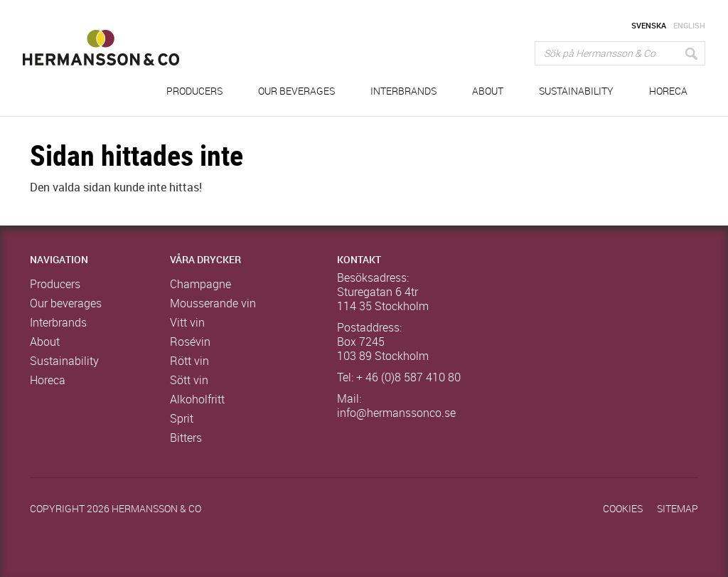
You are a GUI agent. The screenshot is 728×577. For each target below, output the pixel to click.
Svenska (649, 26)
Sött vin (189, 380)
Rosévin (190, 342)
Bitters (186, 438)
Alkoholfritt (197, 399)
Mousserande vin (213, 303)
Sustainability (576, 91)
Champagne (200, 284)
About (488, 91)
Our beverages (296, 91)
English (689, 26)
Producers (194, 91)
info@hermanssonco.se (396, 413)
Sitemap (678, 509)
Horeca (668, 91)
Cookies (623, 509)
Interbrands (403, 91)
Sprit (182, 419)
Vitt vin (187, 323)
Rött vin (189, 361)
